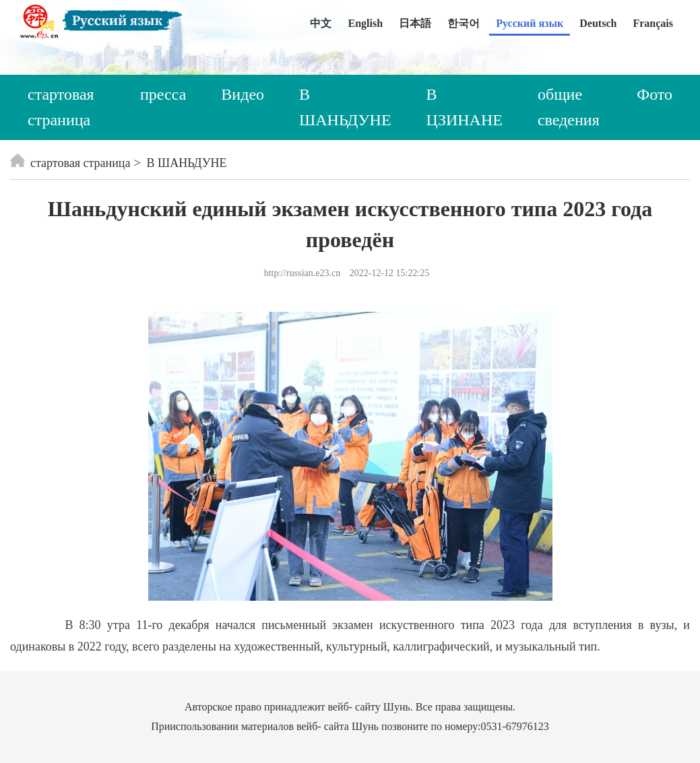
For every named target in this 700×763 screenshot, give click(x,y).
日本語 (415, 23)
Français (653, 23)
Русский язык (530, 23)
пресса (163, 94)
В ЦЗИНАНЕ (465, 107)
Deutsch (598, 23)
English (365, 23)
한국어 (464, 23)
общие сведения (569, 107)
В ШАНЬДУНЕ (345, 107)
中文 (321, 23)
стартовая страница (61, 107)
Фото (655, 94)
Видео (243, 94)
